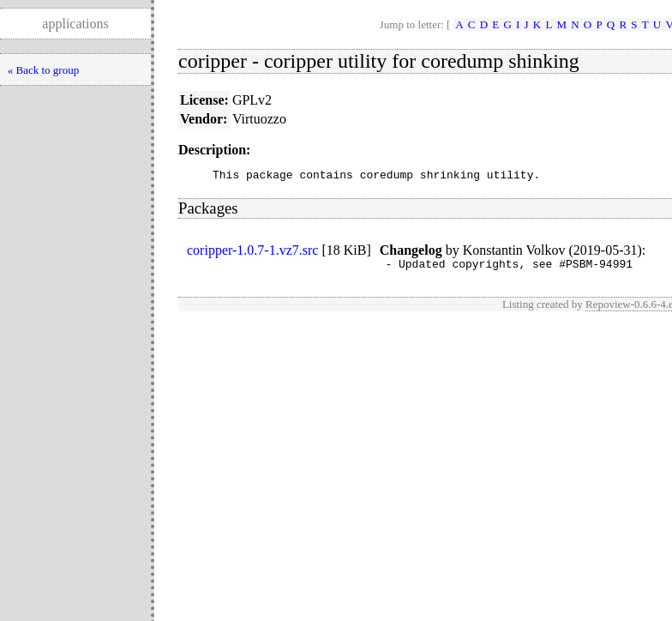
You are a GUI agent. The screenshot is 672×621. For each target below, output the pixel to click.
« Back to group (43, 70)
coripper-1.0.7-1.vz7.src (252, 253)
